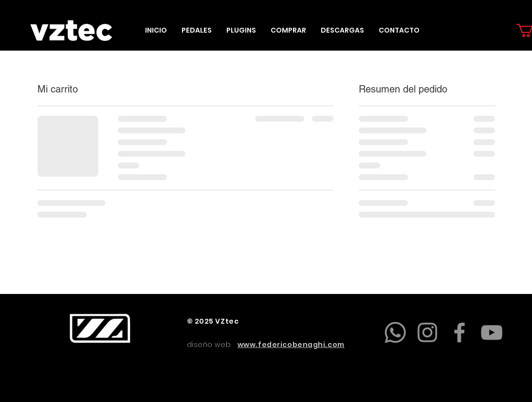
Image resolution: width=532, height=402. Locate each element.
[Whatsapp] (395, 332)
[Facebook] (459, 332)
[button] (197, 30)
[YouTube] (492, 332)
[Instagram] (427, 332)
